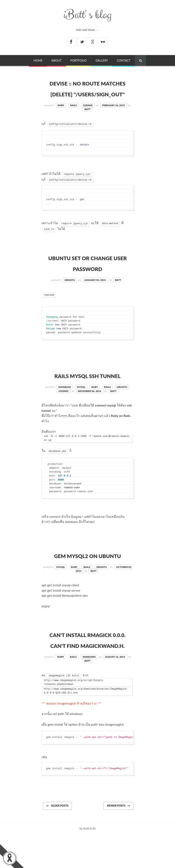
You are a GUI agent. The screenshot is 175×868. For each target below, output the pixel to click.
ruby (61, 116)
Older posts (57, 838)
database (65, 398)
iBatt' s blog (88, 15)
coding (88, 116)
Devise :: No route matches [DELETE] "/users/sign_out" (87, 93)
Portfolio (79, 60)
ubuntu (70, 291)
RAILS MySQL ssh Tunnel (87, 386)
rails (73, 116)
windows (89, 689)
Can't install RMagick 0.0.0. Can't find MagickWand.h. (88, 667)
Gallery (102, 60)
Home (38, 60)
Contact (124, 60)
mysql (81, 398)
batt (87, 120)
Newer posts (118, 838)
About (56, 60)
